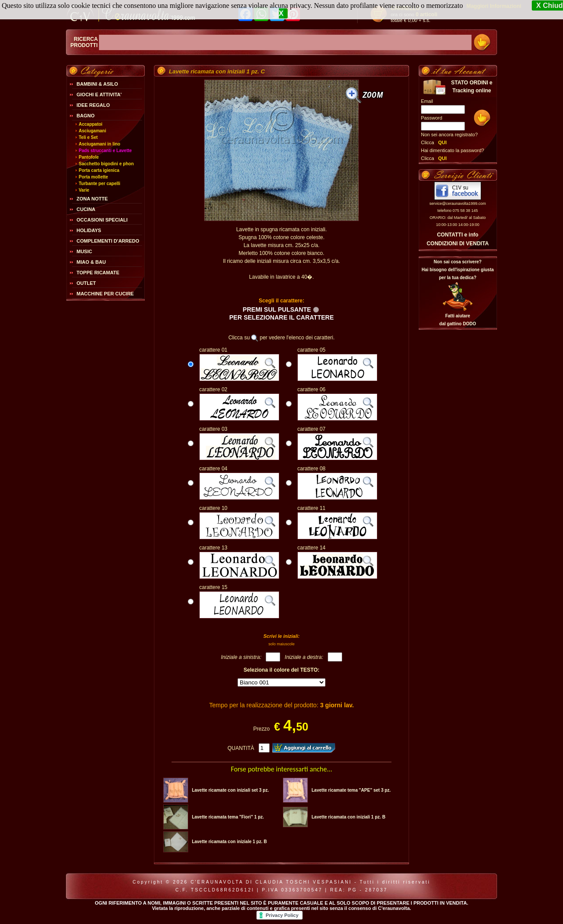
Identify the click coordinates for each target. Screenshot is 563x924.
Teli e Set (88, 137)
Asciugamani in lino (99, 144)
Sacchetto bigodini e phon (106, 164)
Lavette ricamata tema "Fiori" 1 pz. (228, 817)
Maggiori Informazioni (494, 6)
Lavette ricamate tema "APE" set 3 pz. (351, 790)
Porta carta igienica (99, 170)
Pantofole (89, 157)
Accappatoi (91, 124)
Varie (84, 190)
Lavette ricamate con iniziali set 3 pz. (230, 790)
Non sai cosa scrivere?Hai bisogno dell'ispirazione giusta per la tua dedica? (457, 270)
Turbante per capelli (99, 184)
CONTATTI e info (457, 235)
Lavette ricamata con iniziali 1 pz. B (348, 817)
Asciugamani (92, 131)
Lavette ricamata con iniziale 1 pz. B (229, 842)
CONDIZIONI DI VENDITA (458, 244)
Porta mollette (93, 177)
